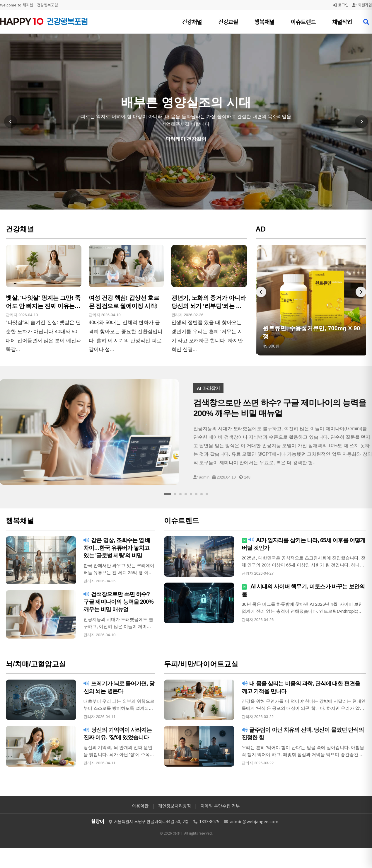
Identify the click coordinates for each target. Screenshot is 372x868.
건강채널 (192, 22)
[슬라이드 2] (175, 494)
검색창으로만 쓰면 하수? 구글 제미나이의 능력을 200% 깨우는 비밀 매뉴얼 (118, 602)
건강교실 (228, 22)
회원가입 (362, 5)
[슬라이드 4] (186, 494)
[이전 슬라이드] (11, 122)
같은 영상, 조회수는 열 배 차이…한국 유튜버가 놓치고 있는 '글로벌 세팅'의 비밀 (118, 548)
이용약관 (140, 806)
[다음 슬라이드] (361, 122)
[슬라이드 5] (191, 494)
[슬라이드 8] (207, 494)
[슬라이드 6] (196, 494)
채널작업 (342, 22)
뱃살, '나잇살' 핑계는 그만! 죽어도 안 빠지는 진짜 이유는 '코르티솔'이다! (43, 306)
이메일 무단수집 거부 (220, 806)
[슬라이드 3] (180, 494)
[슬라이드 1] (168, 494)
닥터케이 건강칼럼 (186, 139)
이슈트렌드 (303, 22)
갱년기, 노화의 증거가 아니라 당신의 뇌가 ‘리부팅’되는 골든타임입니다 (209, 306)
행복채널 (265, 22)
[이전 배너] (261, 292)
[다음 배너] (361, 292)
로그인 (341, 5)
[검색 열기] (366, 22)
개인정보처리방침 (175, 806)
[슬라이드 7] (202, 494)
